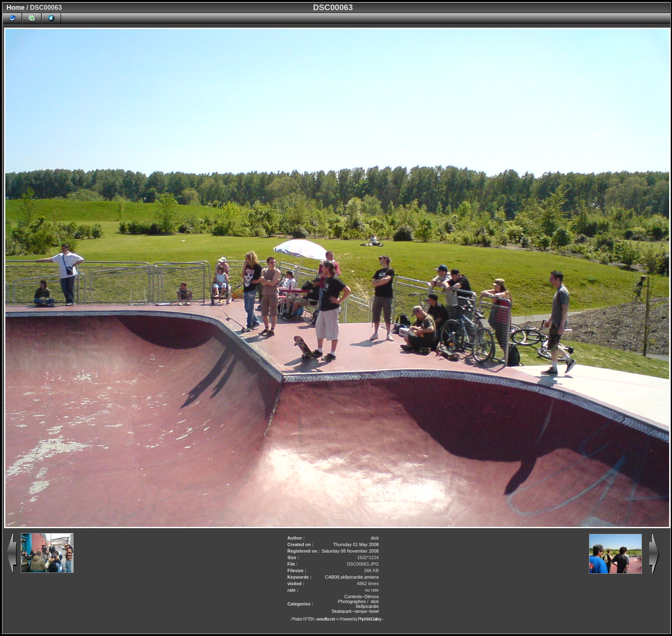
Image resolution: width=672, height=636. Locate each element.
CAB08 (332, 577)
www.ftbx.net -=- (328, 619)
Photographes (352, 601)
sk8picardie (352, 577)
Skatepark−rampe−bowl (355, 611)
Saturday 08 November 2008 (350, 551)
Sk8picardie (367, 606)
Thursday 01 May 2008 (356, 544)
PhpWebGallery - (370, 619)
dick (375, 538)
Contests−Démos (361, 597)
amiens (372, 577)
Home (15, 8)
